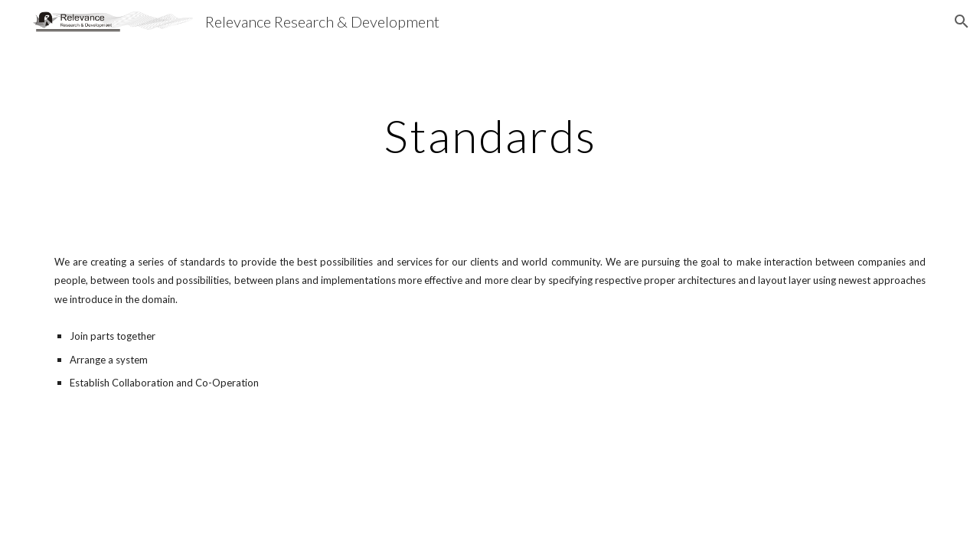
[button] (962, 21)
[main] (490, 135)
